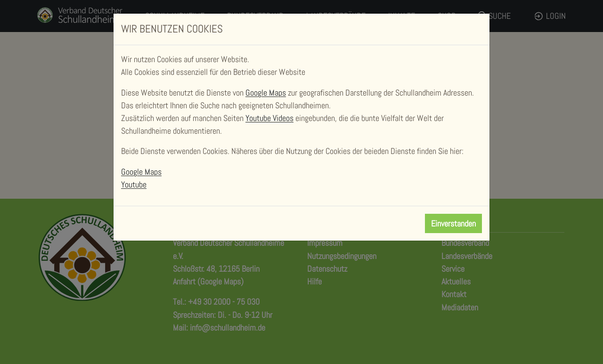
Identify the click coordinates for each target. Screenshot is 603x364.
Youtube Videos (269, 118)
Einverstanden (453, 223)
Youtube (134, 184)
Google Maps (266, 93)
